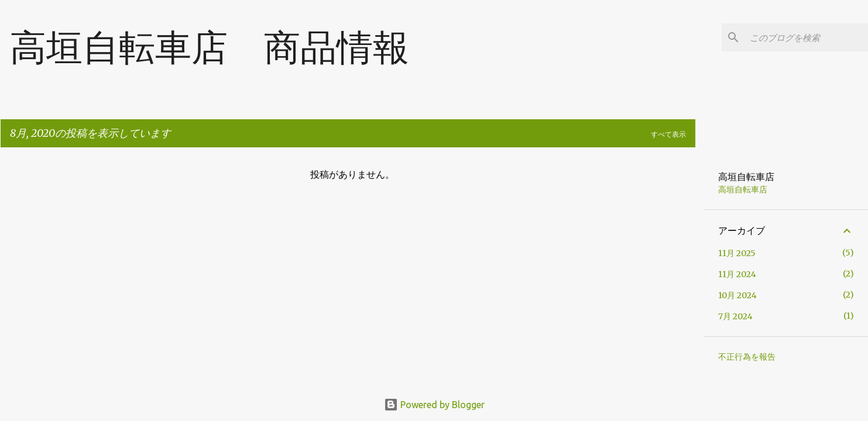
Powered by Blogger (434, 405)
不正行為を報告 (747, 357)
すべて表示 (668, 134)
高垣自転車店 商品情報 (210, 47)
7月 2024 (735, 316)
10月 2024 (737, 295)
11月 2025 (737, 253)
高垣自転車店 (743, 189)
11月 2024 (737, 274)
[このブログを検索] (807, 37)
